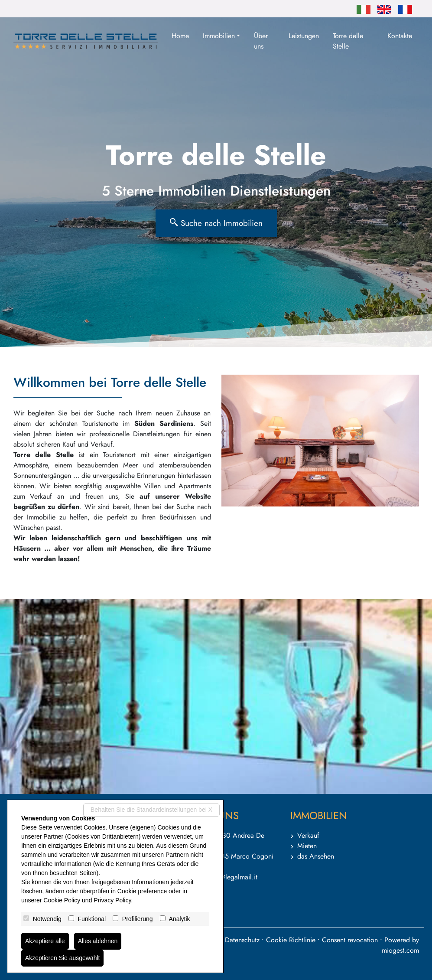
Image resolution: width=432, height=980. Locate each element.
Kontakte (400, 36)
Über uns (261, 41)
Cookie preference (142, 891)
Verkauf (308, 835)
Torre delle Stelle (348, 41)
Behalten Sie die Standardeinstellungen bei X (151, 810)
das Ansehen (316, 856)
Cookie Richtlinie (291, 940)
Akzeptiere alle (45, 941)
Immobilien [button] (219, 36)
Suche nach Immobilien (216, 223)
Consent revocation (350, 940)
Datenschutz (242, 940)
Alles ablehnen (98, 941)
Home (180, 36)
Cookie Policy (62, 900)
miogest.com (400, 950)
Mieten (307, 846)
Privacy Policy (112, 900)
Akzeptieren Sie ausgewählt (63, 958)
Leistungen (304, 36)
